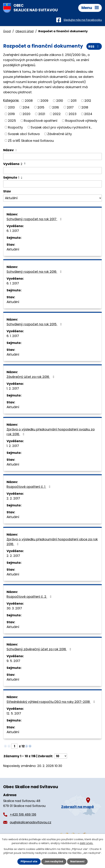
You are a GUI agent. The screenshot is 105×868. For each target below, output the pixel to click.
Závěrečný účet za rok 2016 (31, 377)
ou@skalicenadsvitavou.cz (31, 822)
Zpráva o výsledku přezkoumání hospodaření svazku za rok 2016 (51, 432)
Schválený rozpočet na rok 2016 (35, 272)
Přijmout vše (29, 861)
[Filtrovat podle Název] (52, 156)
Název (8, 150)
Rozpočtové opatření (41, 121)
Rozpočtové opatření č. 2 (30, 597)
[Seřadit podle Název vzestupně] (16, 149)
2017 (70, 107)
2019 (11, 114)
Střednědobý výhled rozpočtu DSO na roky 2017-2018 (51, 702)
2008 (29, 101)
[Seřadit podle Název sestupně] (16, 151)
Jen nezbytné (54, 861)
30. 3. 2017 (14, 608)
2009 (44, 101)
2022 (57, 114)
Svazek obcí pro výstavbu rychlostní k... (61, 127)
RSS (94, 46)
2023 (73, 114)
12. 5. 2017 (14, 713)
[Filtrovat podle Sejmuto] (52, 184)
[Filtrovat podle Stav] (52, 198)
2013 (11, 107)
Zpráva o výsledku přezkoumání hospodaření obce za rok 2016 (52, 542)
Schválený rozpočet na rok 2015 (35, 324)
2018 (85, 107)
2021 (42, 114)
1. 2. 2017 (13, 388)
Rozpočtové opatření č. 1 (29, 487)
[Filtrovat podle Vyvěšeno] (52, 171)
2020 (26, 114)
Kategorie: (11, 100)
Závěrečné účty (60, 134)
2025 (12, 121)
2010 (60, 101)
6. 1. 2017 (13, 231)
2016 (56, 107)
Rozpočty (15, 127)
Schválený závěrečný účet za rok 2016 (40, 649)
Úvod (7, 31)
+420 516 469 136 (23, 815)
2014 (26, 107)
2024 (88, 114)
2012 (88, 101)
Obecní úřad (24, 31)
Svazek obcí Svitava (24, 134)
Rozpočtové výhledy (81, 121)
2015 (41, 107)
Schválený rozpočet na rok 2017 (35, 219)
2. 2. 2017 (13, 498)
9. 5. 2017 (13, 661)
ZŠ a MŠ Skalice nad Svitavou (31, 140)
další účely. (86, 843)
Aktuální (13, 249)
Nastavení (77, 861)
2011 (74, 101)
